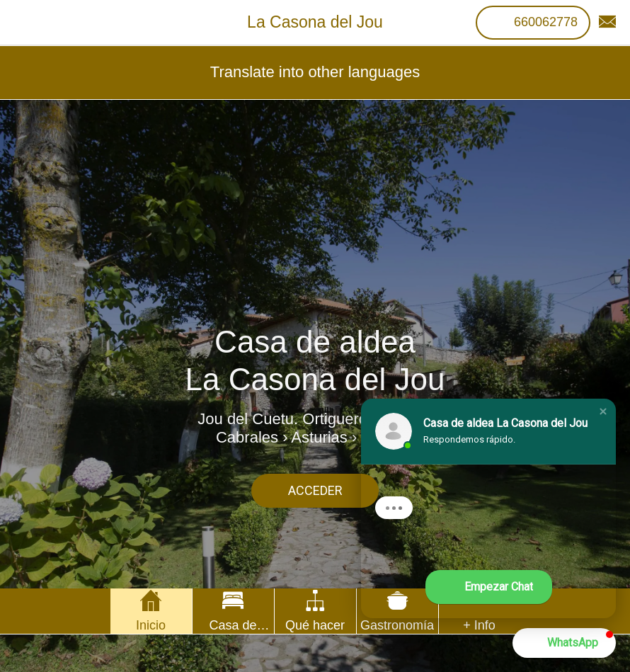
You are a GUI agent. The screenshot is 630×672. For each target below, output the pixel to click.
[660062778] (533, 23)
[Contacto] (607, 23)
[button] (603, 411)
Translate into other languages (315, 72)
